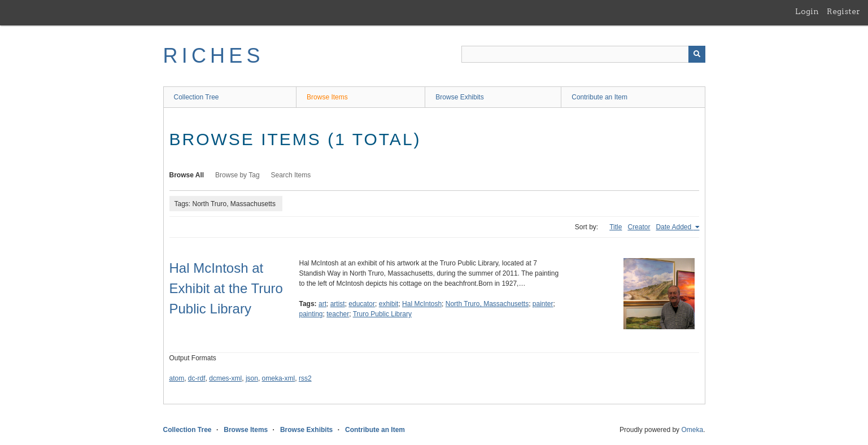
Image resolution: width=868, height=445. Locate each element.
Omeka (692, 430)
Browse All (187, 175)
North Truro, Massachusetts (487, 304)
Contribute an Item (599, 97)
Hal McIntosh (422, 304)
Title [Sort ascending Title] (616, 227)
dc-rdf (197, 378)
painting (311, 314)
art (322, 304)
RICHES (214, 56)
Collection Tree (197, 97)
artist (338, 304)
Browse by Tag (237, 175)
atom (177, 378)
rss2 (305, 378)
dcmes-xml (225, 378)
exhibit (389, 304)
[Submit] (697, 54)
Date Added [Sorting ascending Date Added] (674, 227)
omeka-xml (279, 378)
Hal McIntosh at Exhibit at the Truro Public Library (226, 288)
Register (843, 11)
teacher (338, 314)
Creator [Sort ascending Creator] (639, 227)
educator (362, 304)
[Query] (583, 54)
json (252, 378)
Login (807, 11)
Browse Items (327, 97)
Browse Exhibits (459, 97)
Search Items (291, 175)
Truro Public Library (382, 314)
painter (543, 304)
